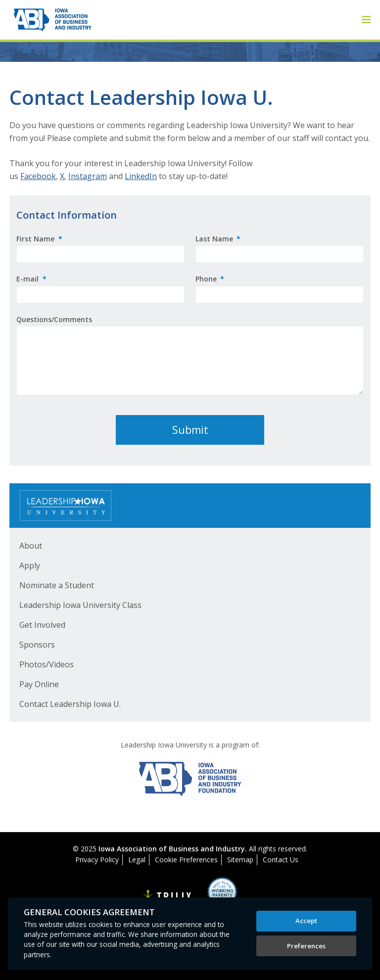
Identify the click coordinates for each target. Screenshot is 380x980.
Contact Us (281, 860)
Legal (137, 860)
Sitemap (240, 860)
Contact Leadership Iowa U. (70, 704)
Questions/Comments (54, 319)
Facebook (38, 176)
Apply (30, 565)
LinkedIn (141, 176)
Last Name (218, 239)
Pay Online (39, 684)
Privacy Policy (97, 860)
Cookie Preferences (186, 860)
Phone (210, 279)
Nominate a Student (57, 585)
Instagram (88, 176)
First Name (39, 239)
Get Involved (42, 625)
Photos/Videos (47, 664)
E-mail (31, 279)
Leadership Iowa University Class (80, 605)
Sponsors (37, 645)
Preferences (306, 946)
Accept (306, 921)
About (31, 546)
